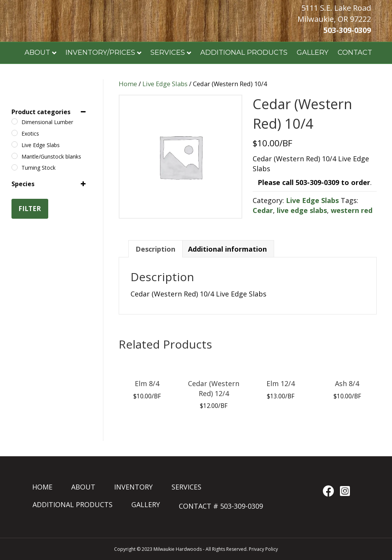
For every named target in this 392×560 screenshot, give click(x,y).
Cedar (263, 210)
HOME (42, 487)
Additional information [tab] (227, 249)
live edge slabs (302, 210)
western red (352, 210)
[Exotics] (15, 133)
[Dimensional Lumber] (15, 121)
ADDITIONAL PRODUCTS (244, 52)
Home (128, 84)
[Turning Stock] (15, 167)
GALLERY (313, 52)
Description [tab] (155, 249)
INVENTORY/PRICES (100, 52)
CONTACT (355, 52)
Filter (30, 209)
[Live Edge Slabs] (15, 144)
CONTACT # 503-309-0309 (221, 506)
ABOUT (83, 487)
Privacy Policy (263, 549)
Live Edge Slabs (165, 84)
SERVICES (168, 52)
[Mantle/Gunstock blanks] (15, 156)
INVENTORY (133, 487)
